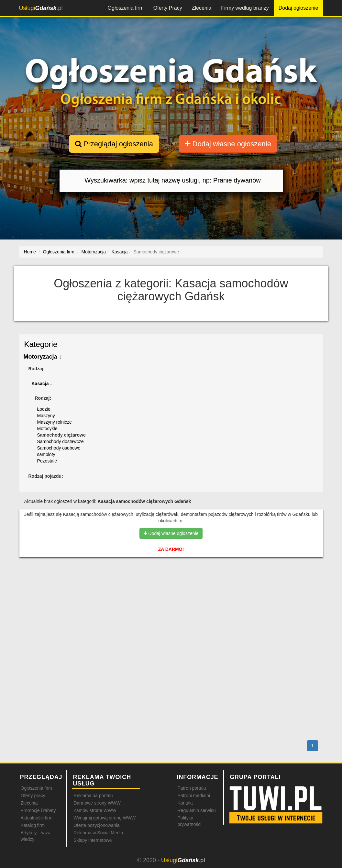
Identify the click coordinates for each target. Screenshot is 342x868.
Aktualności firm (37, 818)
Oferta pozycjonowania (96, 825)
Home (30, 252)
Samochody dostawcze (61, 441)
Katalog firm (33, 825)
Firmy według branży (245, 8)
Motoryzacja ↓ (43, 357)
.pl (41, 8)
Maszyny (46, 416)
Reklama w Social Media (98, 833)
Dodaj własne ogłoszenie (228, 144)
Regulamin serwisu (196, 810)
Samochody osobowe (59, 448)
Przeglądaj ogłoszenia (114, 144)
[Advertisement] (171, 590)
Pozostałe (47, 461)
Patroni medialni (193, 796)
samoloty (46, 454)
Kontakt (185, 803)
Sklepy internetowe (93, 840)
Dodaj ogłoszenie (298, 8)
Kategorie (41, 344)
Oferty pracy (33, 796)
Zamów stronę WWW (95, 810)
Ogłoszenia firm (126, 8)
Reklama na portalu (93, 796)
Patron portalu (192, 788)
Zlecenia (202, 8)
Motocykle (47, 428)
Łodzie (44, 409)
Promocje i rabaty (38, 810)
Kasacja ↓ (42, 384)
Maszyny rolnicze (55, 422)
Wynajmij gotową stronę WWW (105, 818)
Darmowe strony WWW (97, 803)
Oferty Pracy (168, 8)
